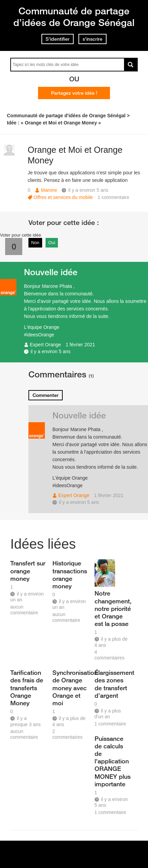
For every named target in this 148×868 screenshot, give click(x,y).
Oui (52, 243)
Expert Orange (45, 345)
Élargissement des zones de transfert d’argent (113, 684)
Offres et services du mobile (63, 197)
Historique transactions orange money (70, 574)
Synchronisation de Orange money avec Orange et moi (71, 688)
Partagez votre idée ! (74, 93)
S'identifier (58, 39)
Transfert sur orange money (28, 571)
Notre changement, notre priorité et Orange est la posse (113, 608)
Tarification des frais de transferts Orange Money (27, 688)
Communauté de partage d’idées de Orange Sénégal (74, 17)
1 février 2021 (81, 345)
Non (35, 243)
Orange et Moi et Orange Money (75, 155)
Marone (49, 190)
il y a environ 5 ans (51, 351)
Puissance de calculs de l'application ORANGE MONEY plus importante (113, 761)
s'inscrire (92, 39)
